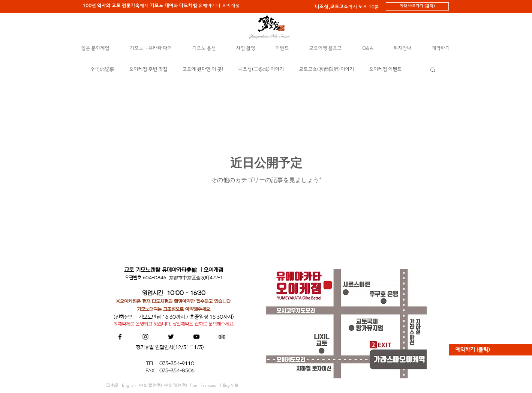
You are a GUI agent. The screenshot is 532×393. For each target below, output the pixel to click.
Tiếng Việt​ (229, 385)
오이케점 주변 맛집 (148, 69)
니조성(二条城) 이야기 (261, 69)
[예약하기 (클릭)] (490, 350)
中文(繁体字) (152, 385)
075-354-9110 (177, 364)
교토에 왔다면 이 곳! (203, 69)
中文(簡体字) (176, 385)
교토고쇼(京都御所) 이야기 (327, 69)
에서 (116, 6)
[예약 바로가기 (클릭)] (417, 6)
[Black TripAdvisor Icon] (222, 337)
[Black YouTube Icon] (196, 337)
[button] (96, 48)
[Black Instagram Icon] (145, 337)
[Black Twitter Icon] (171, 337)
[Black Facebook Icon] (120, 337)
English (130, 385)
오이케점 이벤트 (386, 69)
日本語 (114, 385)
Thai (195, 385)
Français (210, 385)
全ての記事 (102, 69)
